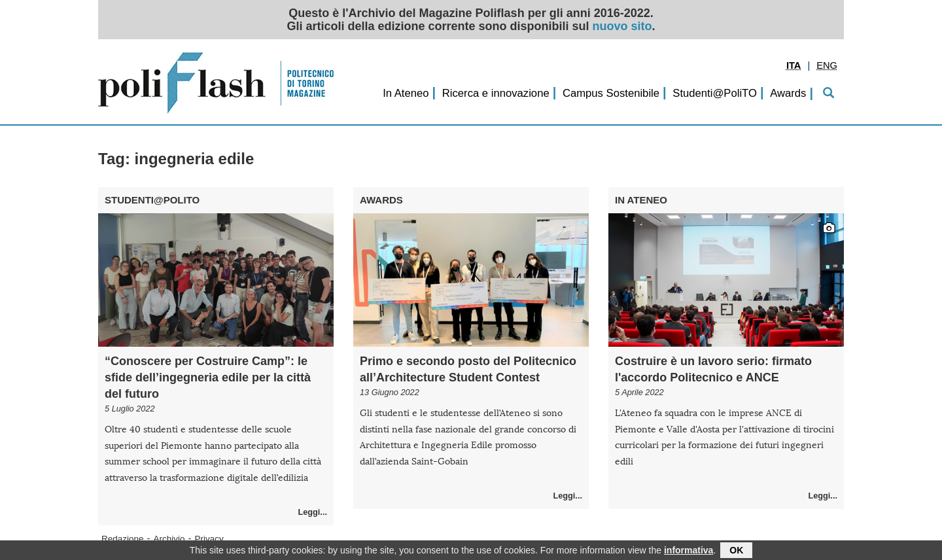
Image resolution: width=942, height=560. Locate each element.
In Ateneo (406, 93)
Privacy (209, 539)
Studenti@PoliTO (715, 93)
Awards (788, 93)
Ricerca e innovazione (496, 93)
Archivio (169, 539)
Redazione (123, 539)
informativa (689, 551)
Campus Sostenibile (611, 93)
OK (736, 551)
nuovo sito (622, 26)
